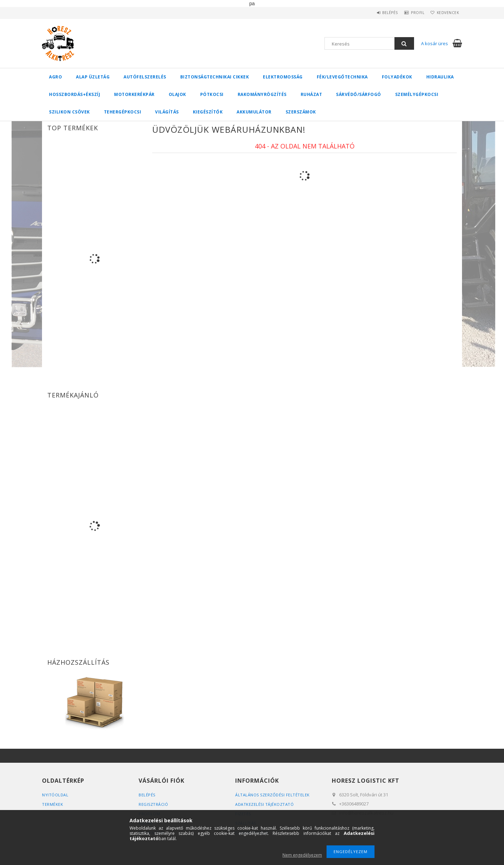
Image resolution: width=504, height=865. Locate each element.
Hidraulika (440, 77)
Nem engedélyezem (302, 855)
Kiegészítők (208, 112)
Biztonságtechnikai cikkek (215, 77)
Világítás (167, 112)
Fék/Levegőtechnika (342, 77)
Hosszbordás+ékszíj (75, 94)
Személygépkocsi (417, 94)
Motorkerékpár (134, 94)
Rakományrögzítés (262, 94)
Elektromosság (283, 77)
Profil (411, 13)
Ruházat (311, 94)
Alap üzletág (93, 77)
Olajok (177, 94)
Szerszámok (301, 112)
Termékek (52, 804)
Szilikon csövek (69, 112)
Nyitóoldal (55, 795)
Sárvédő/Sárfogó (359, 94)
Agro (55, 77)
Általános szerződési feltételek (272, 795)
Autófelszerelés (145, 77)
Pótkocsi (212, 94)
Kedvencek (446, 13)
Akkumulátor (254, 112)
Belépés (380, 13)
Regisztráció (153, 804)
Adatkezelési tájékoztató (264, 804)
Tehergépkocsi (123, 112)
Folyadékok (397, 77)
